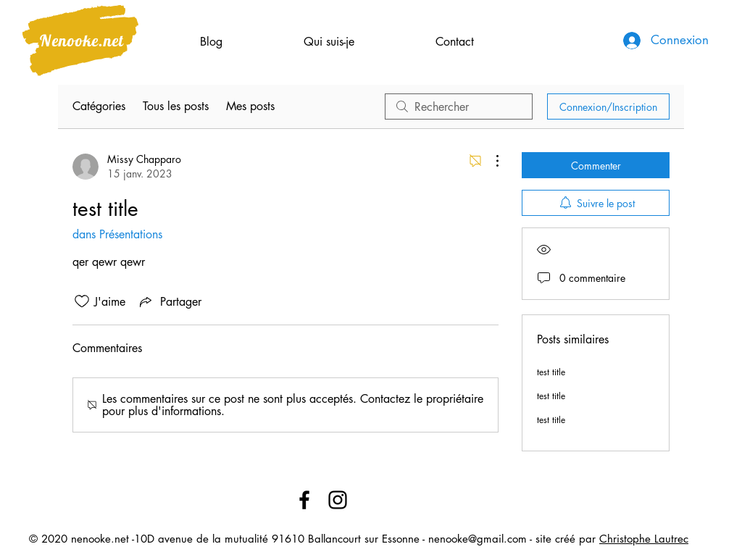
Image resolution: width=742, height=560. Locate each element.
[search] (459, 106)
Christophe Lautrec (644, 539)
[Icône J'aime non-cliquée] (82, 301)
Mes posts (250, 106)
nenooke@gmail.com (478, 539)
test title (551, 372)
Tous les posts (176, 106)
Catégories (99, 106)
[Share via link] (169, 301)
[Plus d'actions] (490, 161)
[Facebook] (304, 500)
